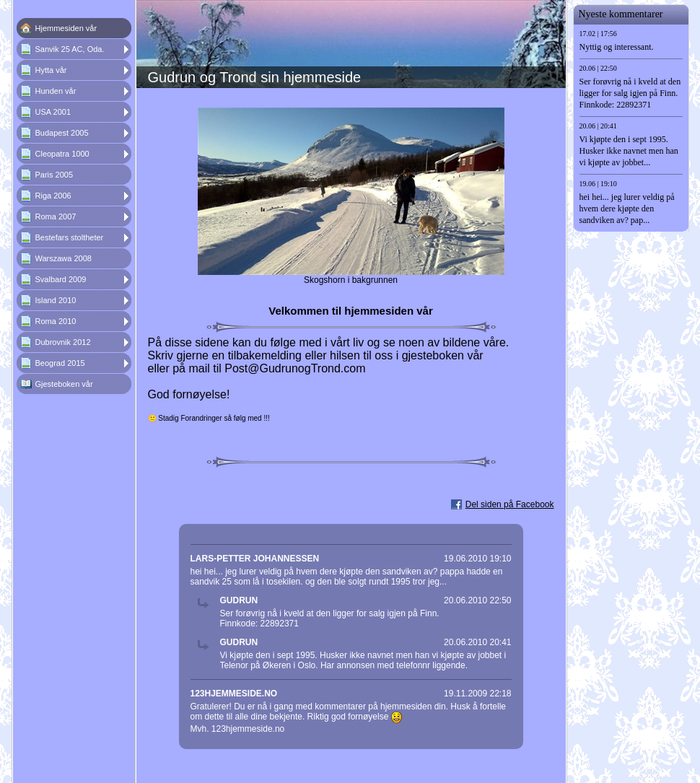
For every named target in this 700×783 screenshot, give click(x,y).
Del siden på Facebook (510, 504)
